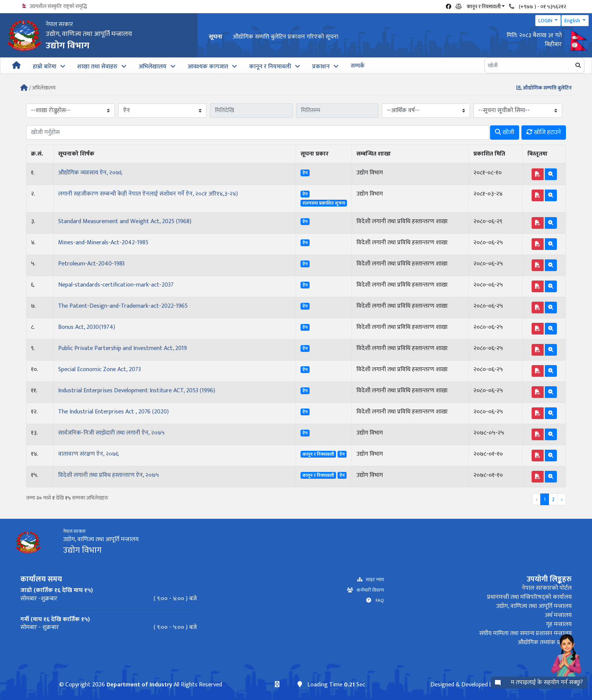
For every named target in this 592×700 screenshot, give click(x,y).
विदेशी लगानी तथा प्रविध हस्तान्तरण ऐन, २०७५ (109, 475)
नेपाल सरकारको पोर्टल (547, 588)
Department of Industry (139, 685)
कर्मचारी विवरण (368, 590)
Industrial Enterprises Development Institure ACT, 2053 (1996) (137, 391)
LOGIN (546, 21)
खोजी (505, 132)
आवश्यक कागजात (208, 67)
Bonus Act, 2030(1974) (87, 327)
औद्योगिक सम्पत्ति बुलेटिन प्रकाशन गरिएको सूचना (285, 37)
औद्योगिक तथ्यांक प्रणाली (545, 642)
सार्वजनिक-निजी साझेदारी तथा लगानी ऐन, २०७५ (111, 433)
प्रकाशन (321, 67)
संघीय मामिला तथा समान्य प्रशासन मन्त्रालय (525, 633)
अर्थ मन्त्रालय (558, 615)
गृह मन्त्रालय (559, 624)
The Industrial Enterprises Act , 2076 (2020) (113, 412)
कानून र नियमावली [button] (484, 6)
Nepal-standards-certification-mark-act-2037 (116, 285)
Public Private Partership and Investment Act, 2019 (123, 348)
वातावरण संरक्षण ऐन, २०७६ (88, 454)
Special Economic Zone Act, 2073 (99, 369)
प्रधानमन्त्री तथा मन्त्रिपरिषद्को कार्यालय (529, 597)
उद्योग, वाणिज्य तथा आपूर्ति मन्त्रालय (534, 606)
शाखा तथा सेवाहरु (97, 67)
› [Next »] (562, 499)
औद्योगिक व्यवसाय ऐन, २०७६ (90, 173)
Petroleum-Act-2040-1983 (91, 264)
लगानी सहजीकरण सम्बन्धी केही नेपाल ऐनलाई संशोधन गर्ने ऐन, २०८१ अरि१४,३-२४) (148, 194)
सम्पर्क (358, 66)
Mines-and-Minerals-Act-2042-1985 (103, 243)
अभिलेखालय (153, 67)
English (573, 21)
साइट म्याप (373, 580)
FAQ (378, 601)
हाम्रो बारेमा (45, 67)
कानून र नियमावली (270, 67)
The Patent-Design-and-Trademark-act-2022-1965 (123, 306)
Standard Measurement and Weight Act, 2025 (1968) (125, 221)
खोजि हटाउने (544, 132)
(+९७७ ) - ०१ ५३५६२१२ (543, 7)
